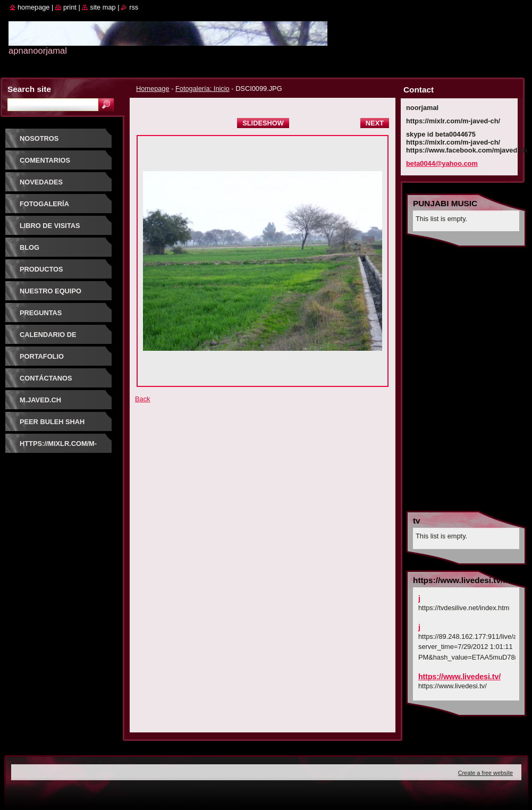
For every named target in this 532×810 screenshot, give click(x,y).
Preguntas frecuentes (43, 317)
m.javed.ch (40, 400)
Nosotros (39, 138)
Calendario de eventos (48, 338)
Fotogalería (44, 204)
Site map (103, 7)
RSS (134, 7)
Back (142, 399)
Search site (29, 89)
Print (70, 7)
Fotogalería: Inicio (202, 88)
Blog (29, 247)
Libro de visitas (50, 226)
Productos (41, 269)
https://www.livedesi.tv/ (459, 677)
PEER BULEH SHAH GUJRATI (52, 425)
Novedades (41, 182)
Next (375, 123)
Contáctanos (46, 378)
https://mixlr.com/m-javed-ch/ (58, 447)
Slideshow (263, 123)
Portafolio (42, 356)
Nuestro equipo (50, 291)
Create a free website (485, 773)
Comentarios (45, 160)
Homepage (153, 88)
